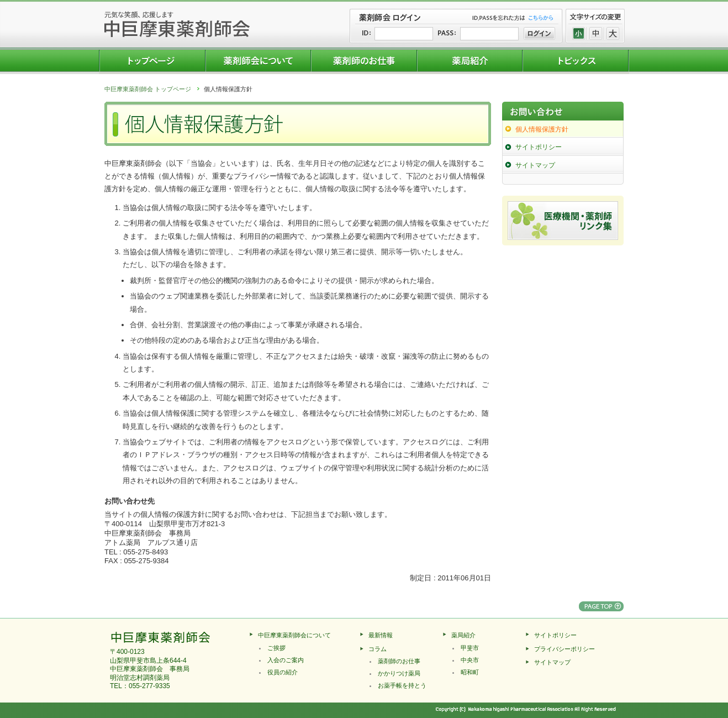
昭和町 (470, 672)
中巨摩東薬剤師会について (294, 635)
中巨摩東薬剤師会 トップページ (148, 89)
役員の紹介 (283, 672)
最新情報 (381, 635)
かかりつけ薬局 (399, 673)
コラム (378, 649)
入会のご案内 (286, 660)
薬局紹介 (463, 635)
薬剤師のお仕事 (399, 661)
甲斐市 (470, 648)
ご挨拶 (276, 648)
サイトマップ (535, 165)
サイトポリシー (539, 147)
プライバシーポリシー (565, 649)
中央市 (470, 660)
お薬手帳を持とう (402, 685)
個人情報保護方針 (542, 129)
